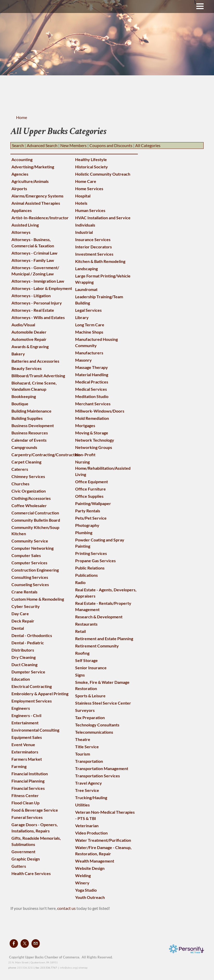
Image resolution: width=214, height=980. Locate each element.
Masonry (83, 360)
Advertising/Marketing (33, 167)
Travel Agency (89, 783)
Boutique (20, 404)
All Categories (148, 145)
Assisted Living (25, 225)
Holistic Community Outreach (103, 174)
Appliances (22, 210)
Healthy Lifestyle (91, 159)
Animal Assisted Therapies (36, 203)
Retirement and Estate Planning (104, 638)
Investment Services (94, 254)
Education (21, 679)
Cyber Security (26, 606)
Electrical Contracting (32, 686)
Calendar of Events (29, 440)
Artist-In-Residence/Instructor (40, 218)
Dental (18, 628)
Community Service (30, 541)
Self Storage (86, 660)
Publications (86, 575)
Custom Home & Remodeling (38, 599)
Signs (80, 675)
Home (22, 117)
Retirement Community (97, 646)
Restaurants (86, 624)
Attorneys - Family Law (33, 260)
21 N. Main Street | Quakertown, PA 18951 (33, 962)
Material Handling (92, 375)
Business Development (33, 425)
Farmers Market (27, 759)
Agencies (20, 174)
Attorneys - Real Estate (33, 310)
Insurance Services (93, 239)
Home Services (89, 188)
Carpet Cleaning (26, 462)
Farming (19, 766)
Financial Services (28, 788)
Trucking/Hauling (91, 797)
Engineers (21, 708)
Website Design (90, 868)
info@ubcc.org (68, 968)
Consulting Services (30, 577)
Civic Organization (29, 491)
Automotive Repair (29, 339)
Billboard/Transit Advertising (38, 376)
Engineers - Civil (26, 715)
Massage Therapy (92, 367)
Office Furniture (90, 489)
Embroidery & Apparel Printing (40, 694)
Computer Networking (33, 548)
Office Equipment (92, 482)
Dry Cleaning (24, 657)
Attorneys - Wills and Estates (38, 317)
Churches (20, 484)
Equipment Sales (27, 737)
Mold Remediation (92, 418)
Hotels (81, 203)
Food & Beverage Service (35, 810)
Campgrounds (24, 447)
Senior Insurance (91, 668)
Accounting (22, 159)
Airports (19, 188)
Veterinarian (87, 826)
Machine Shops (89, 332)
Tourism (83, 754)
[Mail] (36, 943)
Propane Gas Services (95, 561)
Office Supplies (89, 496)
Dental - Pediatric (28, 643)
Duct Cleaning (24, 664)
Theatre (83, 739)
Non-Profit (85, 455)
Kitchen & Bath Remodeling (100, 261)
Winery (82, 883)
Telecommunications (94, 732)
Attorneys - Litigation (31, 296)
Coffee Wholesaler (29, 505)
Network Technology (95, 440)
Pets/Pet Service (91, 518)
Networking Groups (94, 447)
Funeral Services (27, 817)
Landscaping (86, 269)
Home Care (86, 181)
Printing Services (91, 553)
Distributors (23, 650)
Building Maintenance (31, 411)
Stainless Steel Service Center (103, 703)
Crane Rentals (24, 592)
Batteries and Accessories (35, 361)
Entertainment (25, 723)
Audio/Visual (23, 325)
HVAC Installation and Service (103, 218)
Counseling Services (30, 584)
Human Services (90, 210)
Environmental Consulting (35, 730)
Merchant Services (93, 404)
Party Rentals (88, 511)
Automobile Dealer (29, 332)
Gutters (19, 866)
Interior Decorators (93, 247)
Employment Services (32, 701)
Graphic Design (26, 859)
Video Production (91, 833)
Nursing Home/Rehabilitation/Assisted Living (103, 468)
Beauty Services (27, 368)
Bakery (18, 354)
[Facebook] (14, 943)
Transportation (89, 761)
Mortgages (85, 425)
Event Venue (23, 744)
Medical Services (91, 389)
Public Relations (90, 568)
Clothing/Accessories (31, 498)
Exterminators (25, 752)
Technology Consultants (97, 725)
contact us (67, 908)
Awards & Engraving (30, 346)
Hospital (83, 196)
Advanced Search (42, 145)
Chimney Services (28, 476)
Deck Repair (23, 621)
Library (82, 317)
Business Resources (30, 433)
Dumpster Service (28, 672)
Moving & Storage (92, 433)
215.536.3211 (25, 968)
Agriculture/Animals (30, 181)
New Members (73, 145)
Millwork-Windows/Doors (100, 411)
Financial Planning (28, 781)
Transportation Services (98, 776)
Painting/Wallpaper (93, 503)
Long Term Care (90, 325)
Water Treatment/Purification (103, 840)
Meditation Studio (92, 396)
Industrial (84, 232)
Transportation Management (102, 768)
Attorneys (21, 232)
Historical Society (92, 167)
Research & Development (99, 617)
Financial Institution (30, 774)
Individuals (85, 225)
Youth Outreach (90, 897)
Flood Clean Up (25, 803)
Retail (80, 631)
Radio (80, 582)
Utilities (82, 805)
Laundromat (86, 289)
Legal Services (88, 310)
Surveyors (85, 710)
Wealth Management (95, 861)
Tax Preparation (90, 717)
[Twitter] (25, 943)
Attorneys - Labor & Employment (42, 288)
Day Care (20, 614)
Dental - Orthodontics (32, 635)
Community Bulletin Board (36, 520)
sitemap (83, 968)
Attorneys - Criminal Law (34, 253)
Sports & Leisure (90, 696)
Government (23, 852)
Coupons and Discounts (111, 145)
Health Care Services (31, 873)
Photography (87, 525)
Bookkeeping (24, 396)
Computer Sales (26, 555)
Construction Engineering (35, 570)
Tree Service (87, 790)
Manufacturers (89, 353)
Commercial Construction (35, 513)
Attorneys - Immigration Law (38, 281)
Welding (83, 875)
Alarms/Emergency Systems (37, 196)
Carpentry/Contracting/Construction (46, 455)
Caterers (20, 469)
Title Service (87, 747)
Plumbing (84, 532)
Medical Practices (92, 382)
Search (18, 145)
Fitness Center (25, 795)
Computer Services (29, 563)
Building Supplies (27, 418)
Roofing (82, 653)
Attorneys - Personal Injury (37, 303)
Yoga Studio (86, 890)
